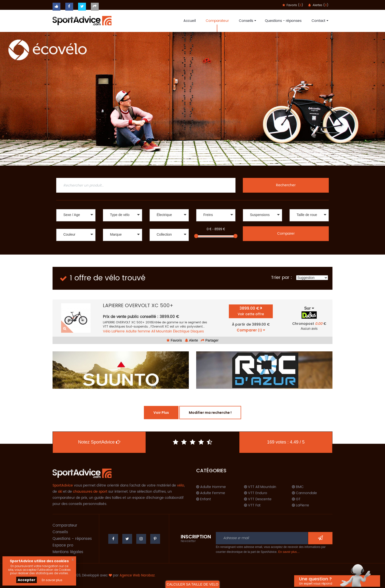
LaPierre (118, 331)
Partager (210, 340)
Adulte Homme (211, 487)
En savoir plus (52, 580)
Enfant (204, 499)
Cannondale (304, 493)
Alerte (192, 340)
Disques (197, 331)
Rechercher (286, 185)
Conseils (247, 21)
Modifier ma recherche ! (210, 413)
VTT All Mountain (260, 487)
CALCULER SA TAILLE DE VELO (192, 584)
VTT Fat (252, 505)
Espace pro (63, 545)
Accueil (190, 21)
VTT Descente (258, 499)
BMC (298, 487)
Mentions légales (68, 552)
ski (60, 492)
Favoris (174, 340)
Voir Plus (161, 413)
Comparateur (217, 21)
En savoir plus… (289, 552)
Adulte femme (138, 331)
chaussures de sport (90, 492)
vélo (181, 485)
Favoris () (293, 5)
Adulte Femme (211, 493)
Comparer (286, 234)
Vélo (107, 331)
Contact (319, 21)
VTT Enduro (256, 493)
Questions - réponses (283, 21)
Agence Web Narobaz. (137, 576)
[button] (76, 215)
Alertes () (318, 5)
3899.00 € (251, 311)
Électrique (181, 331)
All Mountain (162, 331)
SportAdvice (63, 485)
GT (296, 499)
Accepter (27, 580)
